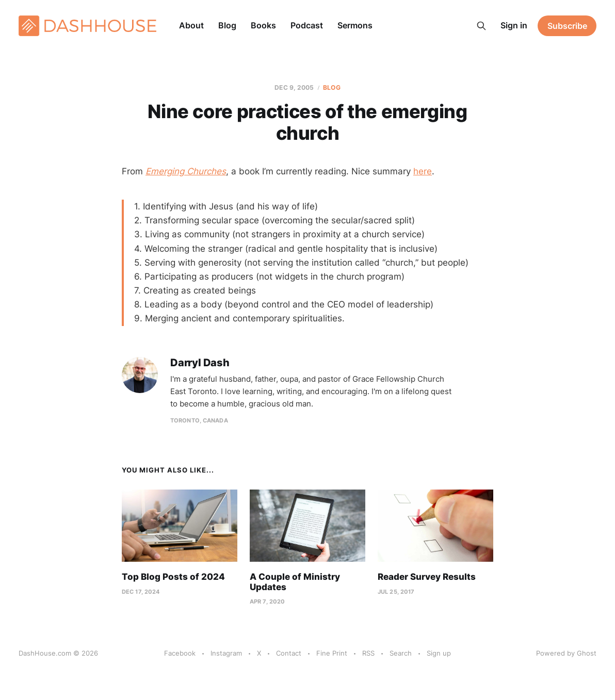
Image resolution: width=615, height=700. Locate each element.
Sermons (355, 25)
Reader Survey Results (427, 577)
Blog (227, 25)
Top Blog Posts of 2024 (173, 577)
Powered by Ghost (566, 653)
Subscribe (567, 26)
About (191, 25)
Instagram (226, 653)
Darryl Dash (200, 363)
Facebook (180, 653)
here (423, 171)
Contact (289, 653)
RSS (368, 653)
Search (401, 653)
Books (263, 25)
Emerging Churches (186, 171)
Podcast (307, 25)
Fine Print (332, 653)
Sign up (439, 653)
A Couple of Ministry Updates (295, 582)
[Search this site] (481, 26)
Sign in (514, 25)
